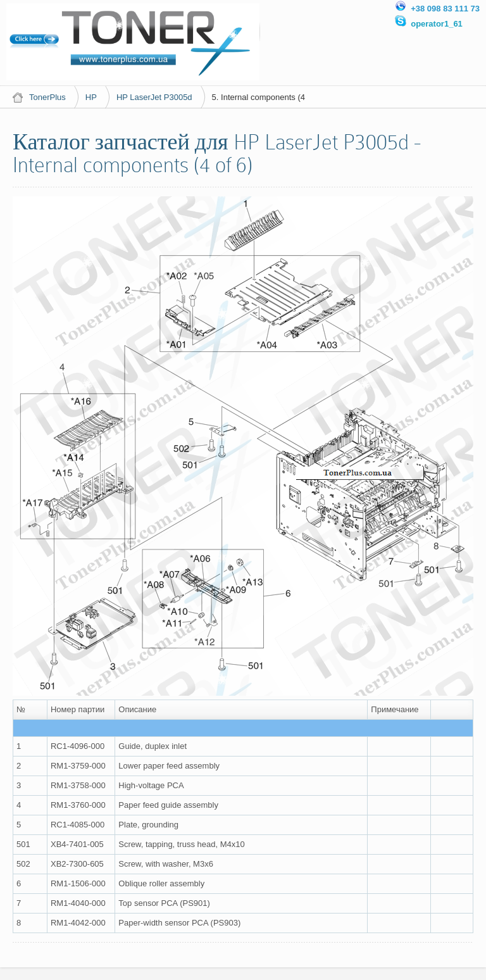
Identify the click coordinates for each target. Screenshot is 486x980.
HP (91, 97)
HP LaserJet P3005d (154, 97)
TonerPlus (47, 97)
